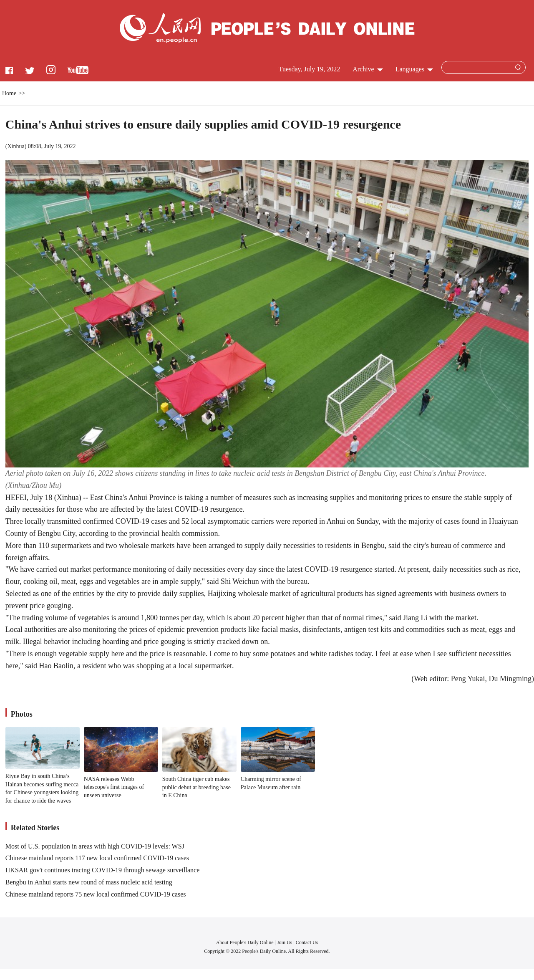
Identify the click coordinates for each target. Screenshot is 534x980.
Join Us (285, 942)
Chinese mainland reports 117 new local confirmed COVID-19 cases (97, 858)
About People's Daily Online (245, 942)
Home (9, 93)
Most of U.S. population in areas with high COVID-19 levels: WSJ (95, 846)
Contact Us (307, 942)
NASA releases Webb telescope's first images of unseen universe (114, 787)
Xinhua (16, 146)
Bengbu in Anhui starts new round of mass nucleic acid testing (89, 882)
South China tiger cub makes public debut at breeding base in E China (196, 787)
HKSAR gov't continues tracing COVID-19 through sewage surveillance (102, 870)
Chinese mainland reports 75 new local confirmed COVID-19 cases (96, 894)
